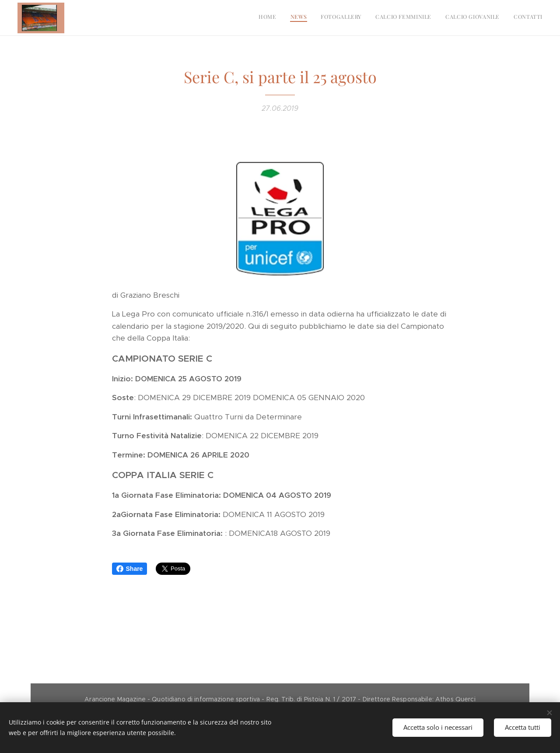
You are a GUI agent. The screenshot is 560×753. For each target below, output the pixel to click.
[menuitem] (475, 18)
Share (130, 569)
